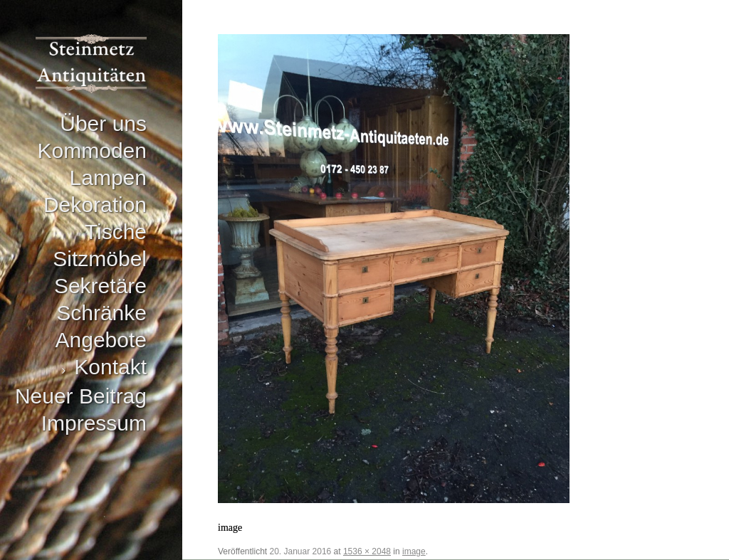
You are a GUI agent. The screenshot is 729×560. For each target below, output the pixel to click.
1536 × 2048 (367, 551)
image (414, 551)
